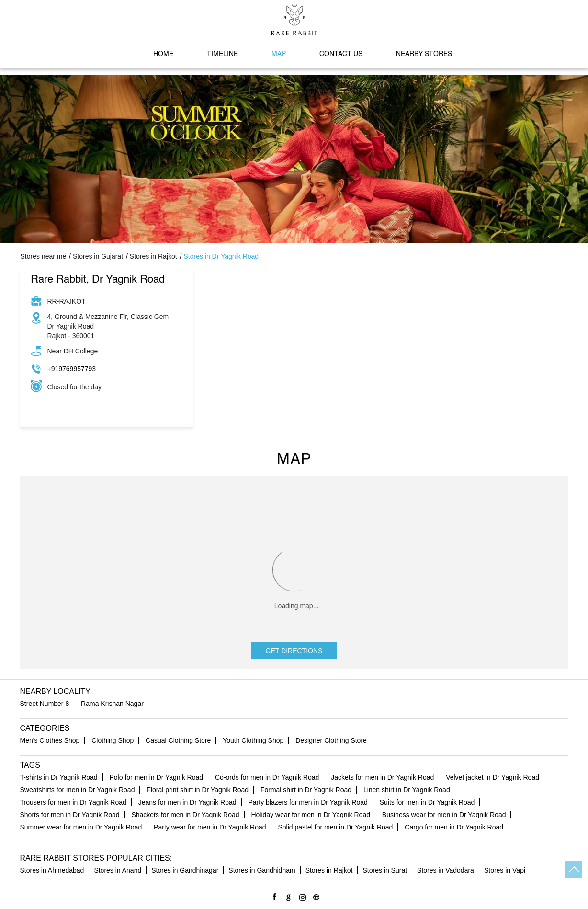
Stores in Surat (385, 870)
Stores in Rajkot (329, 870)
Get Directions (294, 651)
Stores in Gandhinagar (185, 870)
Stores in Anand (118, 870)
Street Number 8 (45, 704)
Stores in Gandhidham (262, 870)
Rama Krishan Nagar (112, 704)
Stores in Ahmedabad (52, 870)
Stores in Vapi (505, 870)
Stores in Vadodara (446, 870)
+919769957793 (72, 369)
